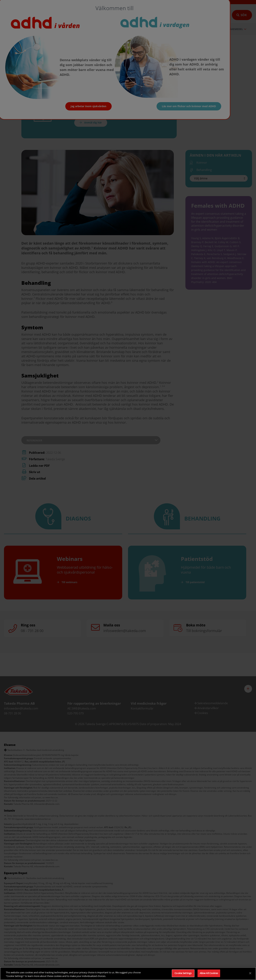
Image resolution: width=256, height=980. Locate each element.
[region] (128, 974)
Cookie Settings (183, 973)
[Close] (250, 973)
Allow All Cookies (209, 973)
